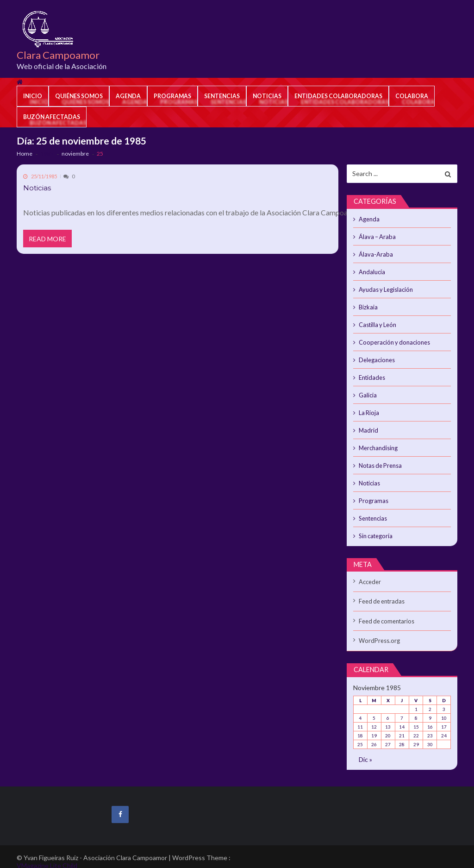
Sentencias (222, 96)
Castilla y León (377, 322)
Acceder (369, 573)
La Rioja (369, 407)
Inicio (33, 96)
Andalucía (371, 270)
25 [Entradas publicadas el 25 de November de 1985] (360, 734)
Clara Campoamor (58, 55)
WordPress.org (378, 630)
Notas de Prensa (380, 459)
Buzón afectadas (52, 117)
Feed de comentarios (386, 611)
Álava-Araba (374, 253)
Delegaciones (376, 356)
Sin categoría (375, 527)
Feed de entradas (381, 592)
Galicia (368, 390)
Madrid (368, 425)
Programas (172, 96)
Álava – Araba (376, 236)
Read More (48, 240)
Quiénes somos (79, 96)
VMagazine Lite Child (47, 856)
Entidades (371, 373)
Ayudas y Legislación (385, 287)
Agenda (128, 96)
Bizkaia (368, 305)
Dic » (365, 749)
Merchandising (378, 442)
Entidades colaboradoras (338, 96)
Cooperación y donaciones (392, 339)
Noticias (267, 96)
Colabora (412, 96)
